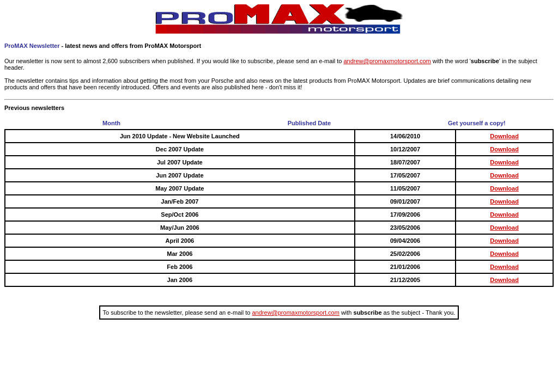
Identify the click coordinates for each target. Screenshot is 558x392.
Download (504, 136)
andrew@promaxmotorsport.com (387, 61)
